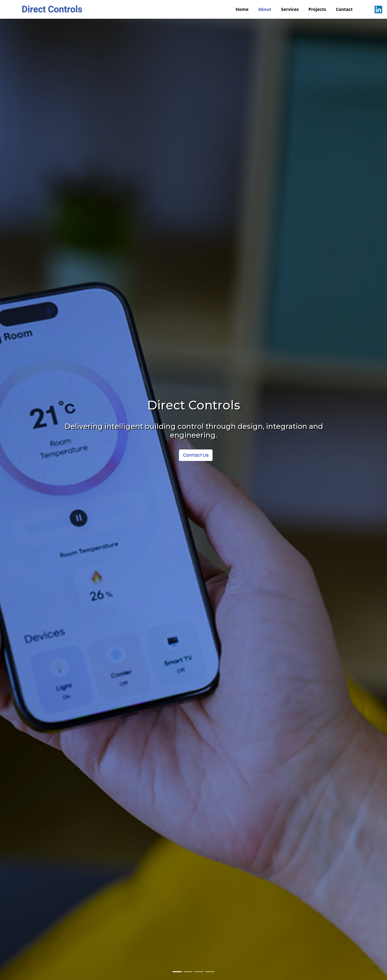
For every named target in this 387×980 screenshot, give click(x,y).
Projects (317, 9)
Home (242, 9)
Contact (344, 9)
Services (290, 9)
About (265, 9)
